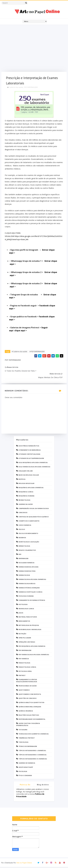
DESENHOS (22, 539)
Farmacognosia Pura (27, 572)
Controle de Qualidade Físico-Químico (34, 518)
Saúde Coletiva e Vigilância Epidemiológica (28, 725)
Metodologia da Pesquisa (29, 626)
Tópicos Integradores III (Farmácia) (33, 760)
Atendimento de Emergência (30, 451)
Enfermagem (23, 560)
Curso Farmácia (25, 526)
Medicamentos (24, 622)
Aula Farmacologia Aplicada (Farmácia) (34, 468)
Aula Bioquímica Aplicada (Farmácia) (33, 463)
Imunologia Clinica (26, 610)
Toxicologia (23, 743)
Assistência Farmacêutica (29, 447)
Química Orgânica (26, 712)
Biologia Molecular (26, 484)
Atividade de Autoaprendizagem (31, 459)
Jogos (21, 614)
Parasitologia (24, 664)
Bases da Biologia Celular (29, 476)
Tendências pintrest (27, 739)
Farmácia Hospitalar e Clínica (30, 593)
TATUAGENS (23, 731)
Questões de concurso (27, 699)
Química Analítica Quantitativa (31, 704)
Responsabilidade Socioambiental (32, 720)
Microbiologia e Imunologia (30, 630)
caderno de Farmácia (27, 764)
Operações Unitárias (27, 643)
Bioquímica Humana (26, 497)
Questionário (24, 691)
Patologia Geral (25, 672)
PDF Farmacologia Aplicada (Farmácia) (34, 656)
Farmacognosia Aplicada (28, 568)
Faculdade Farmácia (26, 564)
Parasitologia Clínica (27, 668)
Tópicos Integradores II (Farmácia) (32, 756)
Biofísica (22, 480)
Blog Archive (43, 786)
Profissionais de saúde (28, 687)
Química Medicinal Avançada (30, 708)
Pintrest (22, 676)
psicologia (23, 772)
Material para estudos (28, 618)
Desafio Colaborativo (27, 551)
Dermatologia (24, 547)
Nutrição (22, 635)
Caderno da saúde (16, 88)
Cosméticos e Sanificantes (29, 522)
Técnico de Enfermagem (28, 747)
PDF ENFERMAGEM (31, 88)
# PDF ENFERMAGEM (37, 352)
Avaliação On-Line (26, 472)
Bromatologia (24, 501)
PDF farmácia (24, 660)
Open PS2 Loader (25, 639)
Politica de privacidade (25, 786)
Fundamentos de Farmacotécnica (32, 601)
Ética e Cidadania (25, 777)
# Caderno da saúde (20, 352)
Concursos (23, 514)
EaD (20, 555)
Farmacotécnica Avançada (29, 589)
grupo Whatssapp (26, 768)
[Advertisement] (34, 49)
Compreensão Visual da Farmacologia (34, 509)
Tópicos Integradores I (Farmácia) (32, 751)
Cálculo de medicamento (28, 534)
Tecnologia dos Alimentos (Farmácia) (34, 735)
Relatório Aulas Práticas (29, 716)
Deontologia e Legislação (29, 543)
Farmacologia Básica (27, 584)
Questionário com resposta (30, 695)
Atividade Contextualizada (29, 455)
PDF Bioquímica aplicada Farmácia (32, 647)
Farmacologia (24, 576)
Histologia (23, 605)
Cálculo (22, 530)
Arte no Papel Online (24, 864)
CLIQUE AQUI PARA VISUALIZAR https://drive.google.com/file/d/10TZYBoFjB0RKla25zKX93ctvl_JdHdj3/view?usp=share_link (34, 237)
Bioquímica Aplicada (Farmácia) (31, 489)
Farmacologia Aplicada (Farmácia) (32, 580)
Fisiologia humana (26, 597)
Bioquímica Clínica (26, 493)
